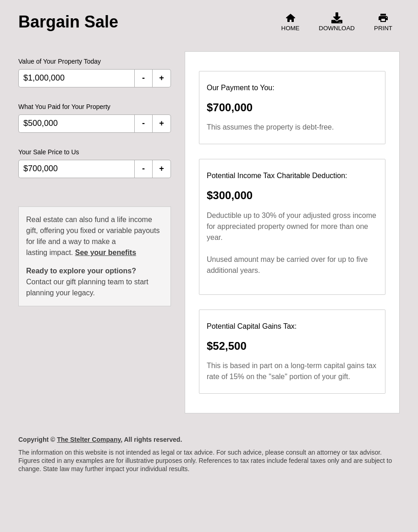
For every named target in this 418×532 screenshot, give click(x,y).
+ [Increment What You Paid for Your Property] (162, 123)
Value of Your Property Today (60, 61)
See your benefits (106, 252)
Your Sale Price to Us (49, 152)
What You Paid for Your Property (64, 107)
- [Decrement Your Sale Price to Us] (143, 168)
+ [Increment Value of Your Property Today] (162, 78)
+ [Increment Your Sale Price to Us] (162, 168)
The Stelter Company (89, 440)
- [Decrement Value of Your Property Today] (143, 78)
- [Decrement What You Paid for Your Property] (143, 123)
